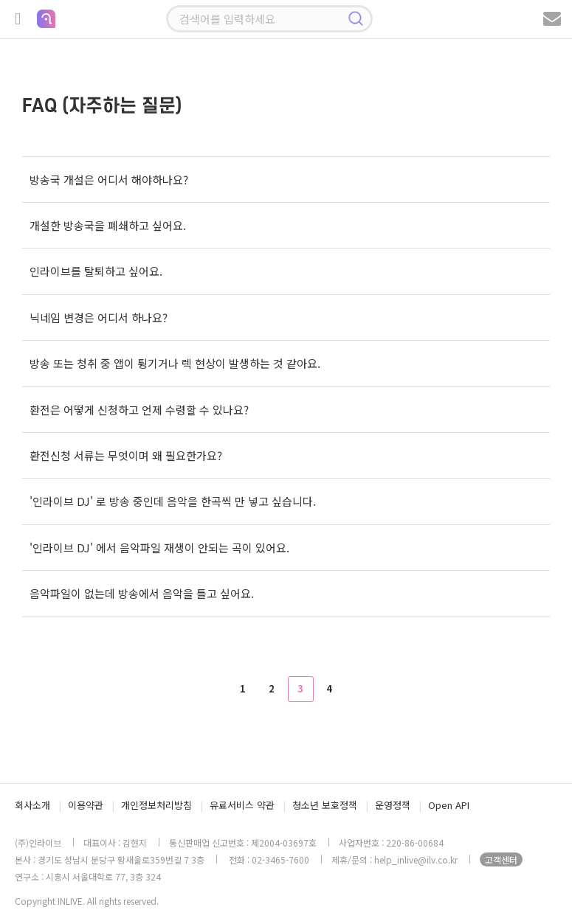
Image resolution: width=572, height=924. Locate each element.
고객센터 (501, 859)
